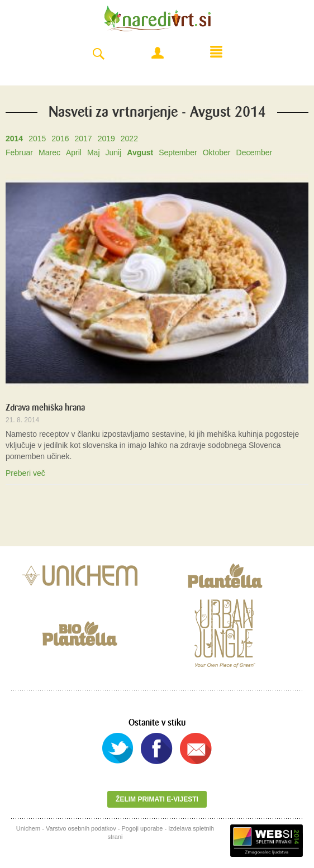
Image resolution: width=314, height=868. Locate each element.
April (74, 152)
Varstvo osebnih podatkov (81, 828)
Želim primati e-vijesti (157, 799)
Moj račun (158, 53)
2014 (14, 139)
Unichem (28, 828)
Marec (49, 152)
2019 (106, 139)
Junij (114, 152)
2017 (83, 139)
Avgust (140, 152)
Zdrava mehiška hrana (45, 407)
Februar (19, 152)
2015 (37, 139)
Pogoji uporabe (142, 828)
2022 (129, 139)
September (178, 152)
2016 (60, 139)
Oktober (217, 152)
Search (98, 54)
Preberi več (25, 473)
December (254, 152)
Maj (94, 152)
